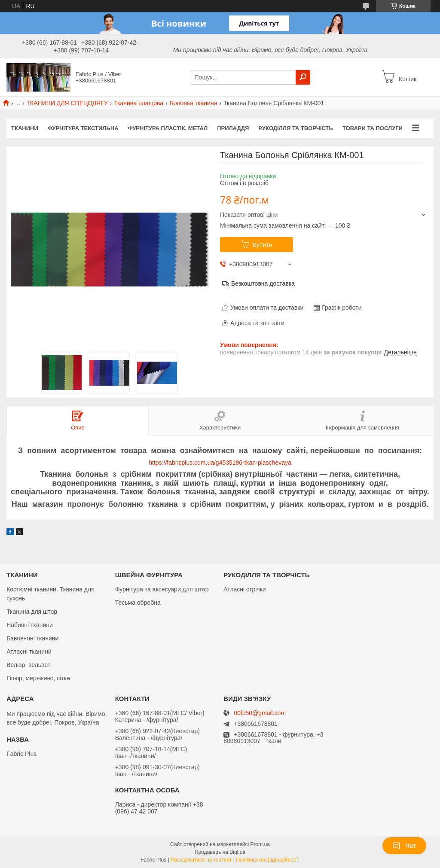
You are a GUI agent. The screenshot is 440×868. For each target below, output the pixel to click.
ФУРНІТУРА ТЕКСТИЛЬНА (83, 128)
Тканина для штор (32, 612)
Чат (404, 846)
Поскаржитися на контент (201, 860)
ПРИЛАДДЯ (233, 128)
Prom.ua (260, 844)
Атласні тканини (29, 652)
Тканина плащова (139, 103)
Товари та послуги (373, 128)
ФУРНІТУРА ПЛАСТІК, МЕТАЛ (168, 128)
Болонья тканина (193, 103)
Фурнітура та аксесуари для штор (162, 589)
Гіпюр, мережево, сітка (38, 678)
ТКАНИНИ (25, 128)
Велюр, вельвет (28, 665)
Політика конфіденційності (268, 860)
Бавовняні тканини (32, 638)
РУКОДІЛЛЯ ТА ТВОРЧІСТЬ (296, 128)
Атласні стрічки (244, 589)
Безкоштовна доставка (263, 283)
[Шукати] (303, 77)
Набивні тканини (30, 625)
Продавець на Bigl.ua (220, 852)
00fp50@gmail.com (260, 713)
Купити (263, 245)
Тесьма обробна (138, 603)
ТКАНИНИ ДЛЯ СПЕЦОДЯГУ (67, 103)
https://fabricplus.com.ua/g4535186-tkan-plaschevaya (220, 463)
